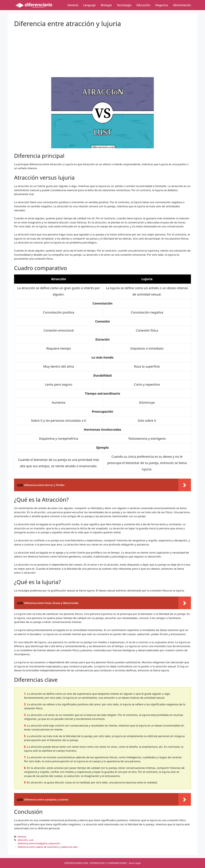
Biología (106, 5)
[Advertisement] (102, 50)
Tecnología (124, 5)
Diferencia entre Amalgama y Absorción (39, 843)
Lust (31, 840)
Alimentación (182, 5)
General (73, 5)
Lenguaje (89, 5)
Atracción (23, 840)
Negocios (162, 5)
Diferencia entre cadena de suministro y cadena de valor (48, 847)
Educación (143, 5)
